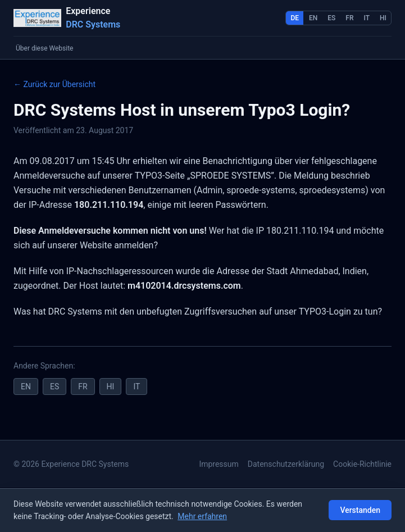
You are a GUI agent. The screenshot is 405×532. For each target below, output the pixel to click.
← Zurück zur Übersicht (54, 84)
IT (136, 387)
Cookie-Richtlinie (362, 464)
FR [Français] (349, 18)
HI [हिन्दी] (383, 18)
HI (111, 387)
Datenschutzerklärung (286, 464)
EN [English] (313, 18)
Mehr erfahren (202, 516)
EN (26, 387)
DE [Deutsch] (295, 18)
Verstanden (360, 510)
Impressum (219, 464)
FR (83, 387)
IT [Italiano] (367, 18)
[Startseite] (67, 18)
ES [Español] (331, 18)
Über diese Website (44, 48)
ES (54, 387)
